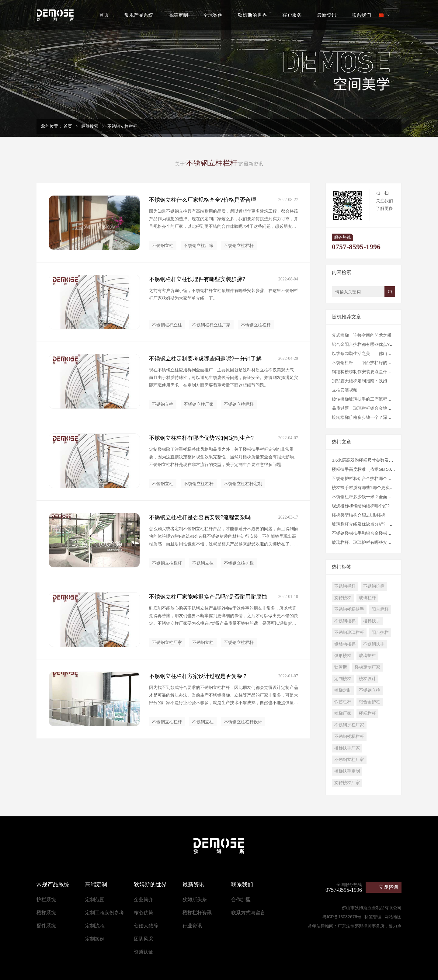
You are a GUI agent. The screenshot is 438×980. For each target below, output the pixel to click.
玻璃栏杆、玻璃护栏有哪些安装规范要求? (371, 542)
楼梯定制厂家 (367, 667)
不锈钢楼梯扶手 (349, 609)
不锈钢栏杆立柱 (167, 325)
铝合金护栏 (370, 702)
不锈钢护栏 (374, 586)
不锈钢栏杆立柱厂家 (211, 325)
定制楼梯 (343, 679)
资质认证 (144, 952)
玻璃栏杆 (367, 598)
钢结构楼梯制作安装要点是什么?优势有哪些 (374, 372)
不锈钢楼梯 (345, 621)
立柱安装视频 (345, 390)
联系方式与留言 (248, 913)
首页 (104, 15)
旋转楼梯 (343, 598)
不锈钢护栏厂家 (349, 725)
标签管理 (373, 917)
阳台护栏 (380, 632)
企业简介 (144, 900)
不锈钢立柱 (163, 245)
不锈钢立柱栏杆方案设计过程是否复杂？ (198, 676)
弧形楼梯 (343, 655)
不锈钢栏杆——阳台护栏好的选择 (364, 363)
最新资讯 (327, 15)
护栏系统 (46, 900)
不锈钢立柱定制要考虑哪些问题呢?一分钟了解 (205, 359)
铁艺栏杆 (343, 702)
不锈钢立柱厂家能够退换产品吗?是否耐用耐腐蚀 (208, 597)
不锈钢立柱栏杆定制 (243, 484)
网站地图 (393, 917)
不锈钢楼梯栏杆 (349, 736)
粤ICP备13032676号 (342, 917)
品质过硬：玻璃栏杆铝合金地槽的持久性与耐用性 (379, 408)
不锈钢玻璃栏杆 (349, 632)
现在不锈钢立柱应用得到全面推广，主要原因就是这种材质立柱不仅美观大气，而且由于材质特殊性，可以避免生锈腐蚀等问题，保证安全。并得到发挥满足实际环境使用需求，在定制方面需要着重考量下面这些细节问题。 (224, 377)
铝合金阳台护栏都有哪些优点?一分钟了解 (371, 344)
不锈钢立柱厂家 (199, 245)
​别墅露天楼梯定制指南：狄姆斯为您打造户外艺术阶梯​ (383, 381)
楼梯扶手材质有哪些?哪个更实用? (364, 488)
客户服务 (292, 15)
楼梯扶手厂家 (347, 748)
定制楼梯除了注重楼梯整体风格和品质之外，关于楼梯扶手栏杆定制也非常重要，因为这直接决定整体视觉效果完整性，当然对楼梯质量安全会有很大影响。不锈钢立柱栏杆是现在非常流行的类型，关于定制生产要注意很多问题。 (224, 457)
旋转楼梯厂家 (347, 783)
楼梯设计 (367, 679)
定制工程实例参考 (105, 913)
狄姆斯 (341, 667)
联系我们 (361, 15)
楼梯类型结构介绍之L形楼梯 (359, 515)
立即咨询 (388, 887)
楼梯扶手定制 (347, 771)
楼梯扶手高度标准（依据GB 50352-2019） (372, 469)
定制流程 (95, 926)
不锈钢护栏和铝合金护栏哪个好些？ (366, 478)
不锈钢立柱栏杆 (122, 126)
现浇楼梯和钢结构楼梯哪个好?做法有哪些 (371, 506)
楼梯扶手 (372, 621)
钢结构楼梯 (345, 644)
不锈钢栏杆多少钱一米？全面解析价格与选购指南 (379, 497)
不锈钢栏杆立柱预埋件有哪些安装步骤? (197, 279)
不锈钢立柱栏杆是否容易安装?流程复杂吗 (200, 517)
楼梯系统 (46, 913)
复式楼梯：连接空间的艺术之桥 (362, 335)
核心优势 (144, 913)
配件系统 (46, 926)
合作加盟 (241, 900)
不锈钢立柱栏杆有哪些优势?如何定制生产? (201, 438)
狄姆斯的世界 (252, 15)
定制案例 (95, 939)
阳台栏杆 (380, 609)
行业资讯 (192, 926)
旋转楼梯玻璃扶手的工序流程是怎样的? (369, 399)
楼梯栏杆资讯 (197, 913)
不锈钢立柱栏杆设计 (243, 722)
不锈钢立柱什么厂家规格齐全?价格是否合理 (203, 200)
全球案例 (213, 15)
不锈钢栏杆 (345, 586)
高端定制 (178, 15)
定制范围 (95, 900)
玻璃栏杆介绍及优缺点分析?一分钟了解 (369, 524)
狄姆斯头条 (195, 900)
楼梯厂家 (343, 713)
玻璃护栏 (367, 655)
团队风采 (144, 939)
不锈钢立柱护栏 (239, 563)
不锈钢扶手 (374, 644)
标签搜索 (90, 126)
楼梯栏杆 (367, 713)
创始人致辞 (146, 926)
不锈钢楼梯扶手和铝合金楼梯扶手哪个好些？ (374, 533)
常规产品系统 (139, 15)
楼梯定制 (343, 690)
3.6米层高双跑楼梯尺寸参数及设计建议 (369, 460)
